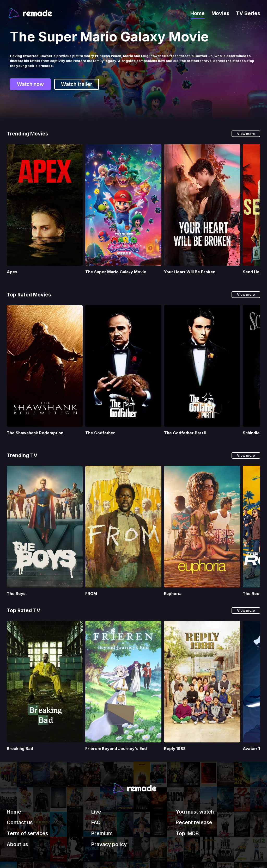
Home (198, 13)
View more (246, 134)
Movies (220, 13)
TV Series (248, 13)
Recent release (194, 822)
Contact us (20, 822)
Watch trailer (77, 78)
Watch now (30, 78)
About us (17, 844)
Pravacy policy (109, 844)
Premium (102, 833)
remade (37, 13)
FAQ (96, 822)
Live (96, 812)
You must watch (195, 812)
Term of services (27, 833)
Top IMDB (187, 833)
